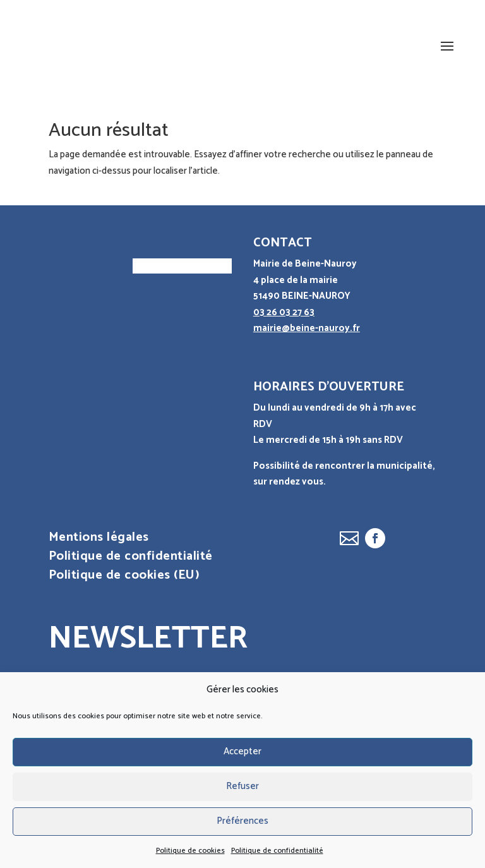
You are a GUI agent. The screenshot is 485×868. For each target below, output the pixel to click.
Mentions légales (99, 540)
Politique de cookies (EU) (124, 578)
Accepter (242, 751)
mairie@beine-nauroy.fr (307, 328)
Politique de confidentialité (277, 851)
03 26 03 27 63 (284, 312)
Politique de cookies (190, 851)
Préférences (242, 821)
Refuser (242, 786)
